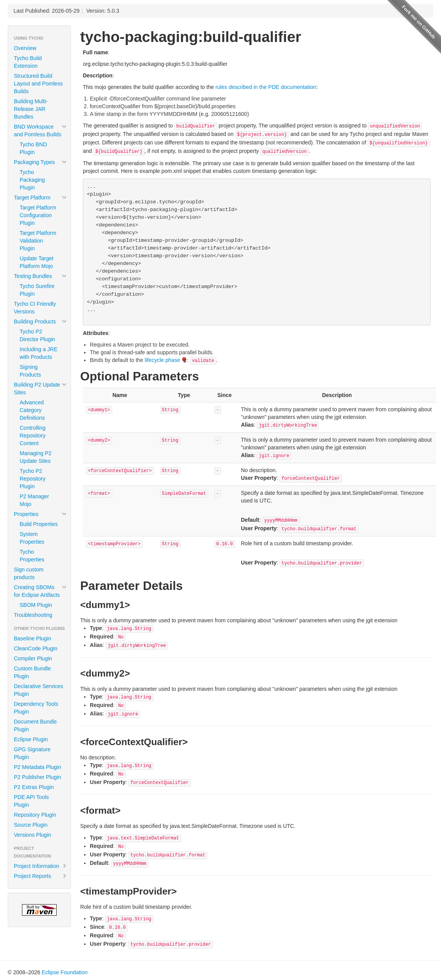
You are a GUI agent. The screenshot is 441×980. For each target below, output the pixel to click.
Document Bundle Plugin (35, 725)
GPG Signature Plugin (32, 753)
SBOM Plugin (36, 605)
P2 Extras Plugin (34, 787)
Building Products (40, 322)
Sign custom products (29, 573)
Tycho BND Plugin (33, 148)
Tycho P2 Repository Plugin (33, 479)
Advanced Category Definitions (32, 410)
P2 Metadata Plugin (37, 767)
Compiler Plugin (33, 658)
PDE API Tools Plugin (31, 801)
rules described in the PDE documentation (266, 87)
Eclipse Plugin (31, 739)
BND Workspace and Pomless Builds (40, 131)
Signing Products (30, 371)
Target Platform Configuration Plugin (38, 215)
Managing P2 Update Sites (36, 457)
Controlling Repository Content (33, 436)
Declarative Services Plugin (39, 690)
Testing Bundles (40, 276)
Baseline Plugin (33, 638)
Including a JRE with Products (39, 353)
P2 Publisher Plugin (37, 777)
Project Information (40, 866)
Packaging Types (40, 162)
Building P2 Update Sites (40, 389)
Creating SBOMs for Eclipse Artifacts (40, 591)
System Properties (32, 538)
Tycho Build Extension (28, 62)
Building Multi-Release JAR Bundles (31, 109)
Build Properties (39, 524)
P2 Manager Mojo (34, 500)
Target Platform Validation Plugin (38, 241)
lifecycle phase (162, 360)
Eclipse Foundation (65, 972)
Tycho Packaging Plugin (32, 180)
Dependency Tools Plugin (36, 708)
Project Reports (40, 876)
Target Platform (40, 198)
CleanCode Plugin (36, 648)
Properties (40, 514)
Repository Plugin (35, 815)
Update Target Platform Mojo (37, 262)
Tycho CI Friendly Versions (35, 308)
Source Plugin (31, 825)
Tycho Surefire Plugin (37, 290)
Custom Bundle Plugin (32, 672)
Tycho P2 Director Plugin (37, 335)
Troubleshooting (33, 615)
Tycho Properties (32, 556)
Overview (25, 48)
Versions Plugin (33, 835)
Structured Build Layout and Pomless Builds (38, 84)
